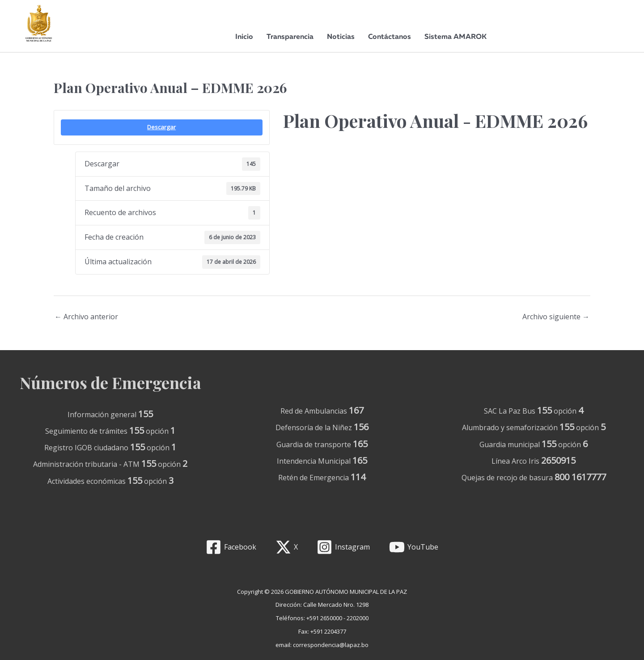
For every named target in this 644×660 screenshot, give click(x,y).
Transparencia (290, 37)
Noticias (341, 37)
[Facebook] (231, 547)
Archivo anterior (86, 317)
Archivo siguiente (556, 317)
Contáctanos (390, 37)
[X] (286, 547)
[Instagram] (343, 547)
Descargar (161, 127)
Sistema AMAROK (455, 37)
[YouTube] (414, 547)
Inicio (244, 37)
